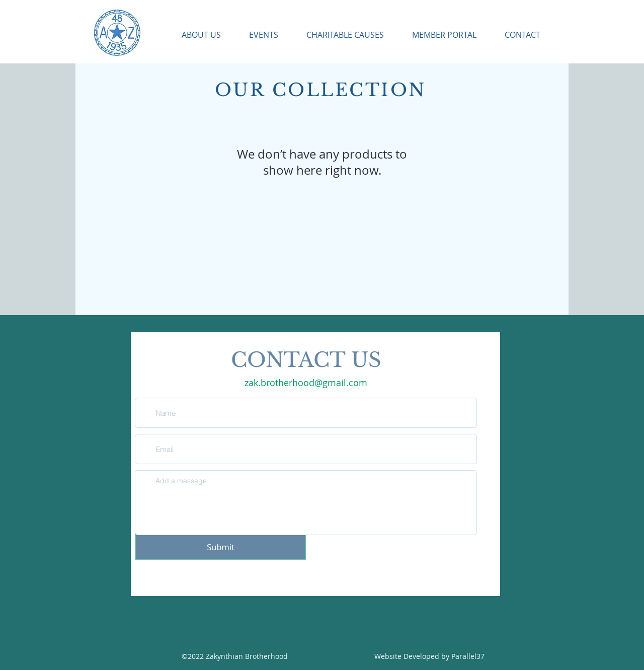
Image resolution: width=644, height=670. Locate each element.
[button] (194, 35)
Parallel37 (468, 656)
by (446, 656)
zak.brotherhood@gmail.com (306, 383)
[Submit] (220, 547)
